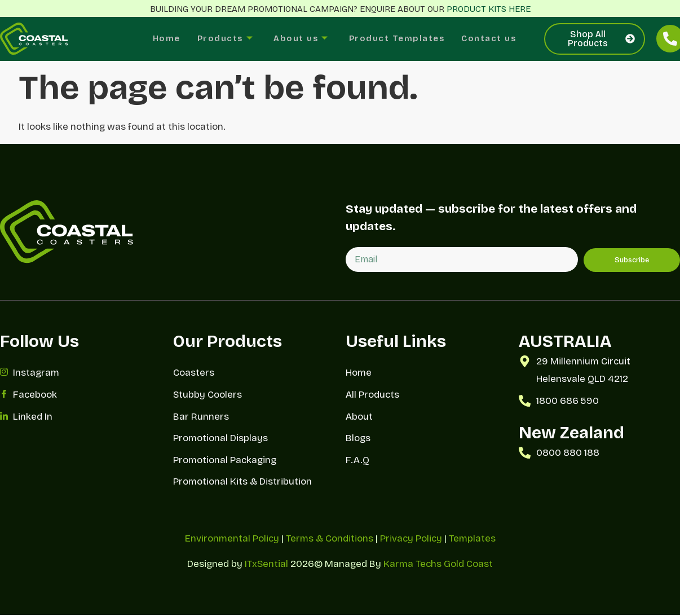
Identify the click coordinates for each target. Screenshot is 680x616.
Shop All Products (601, 39)
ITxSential (266, 565)
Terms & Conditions (330, 540)
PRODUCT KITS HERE (489, 9)
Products (222, 39)
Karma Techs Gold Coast (438, 565)
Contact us (493, 39)
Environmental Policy (232, 540)
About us (299, 39)
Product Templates (398, 39)
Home (161, 39)
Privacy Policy (411, 540)
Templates (472, 540)
